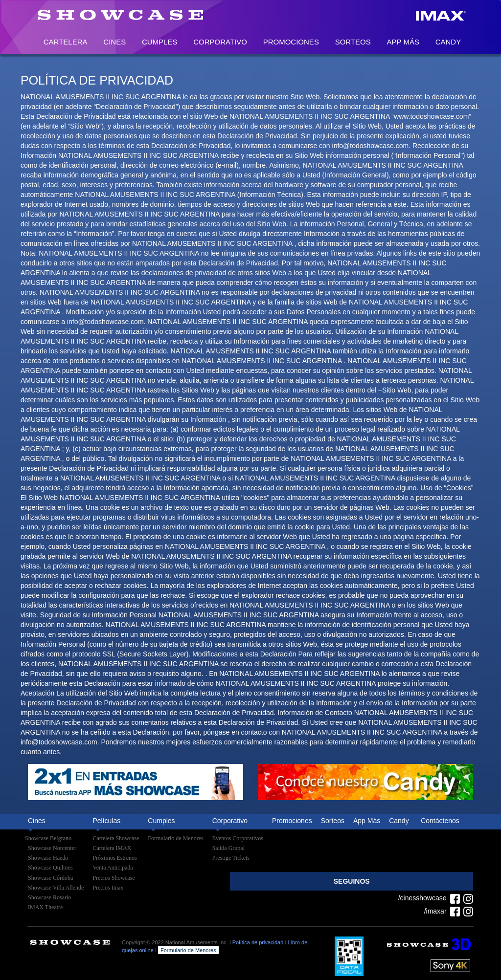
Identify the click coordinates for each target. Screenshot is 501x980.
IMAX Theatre (45, 907)
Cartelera (66, 42)
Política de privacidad (258, 942)
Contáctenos (440, 821)
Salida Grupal (228, 848)
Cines (114, 42)
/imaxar (442, 911)
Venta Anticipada (113, 868)
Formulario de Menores (175, 838)
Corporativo (220, 42)
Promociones (291, 42)
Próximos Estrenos (114, 858)
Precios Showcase (114, 878)
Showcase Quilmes (50, 868)
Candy (448, 42)
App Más (403, 42)
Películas (106, 821)
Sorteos (353, 42)
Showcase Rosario (49, 897)
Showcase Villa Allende (56, 888)
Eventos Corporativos (238, 838)
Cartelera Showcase (116, 838)
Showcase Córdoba (50, 878)
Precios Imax (108, 888)
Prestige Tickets (231, 858)
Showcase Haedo (48, 858)
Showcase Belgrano (48, 838)
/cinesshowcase (429, 898)
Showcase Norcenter (52, 848)
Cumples (160, 42)
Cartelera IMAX (112, 848)
